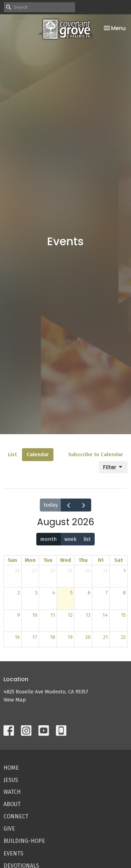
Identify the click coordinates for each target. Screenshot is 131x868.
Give (9, 829)
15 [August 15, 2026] (123, 615)
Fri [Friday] (101, 560)
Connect (16, 816)
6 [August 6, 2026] (89, 593)
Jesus (11, 780)
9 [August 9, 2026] (19, 615)
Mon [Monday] (30, 560)
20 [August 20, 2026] (88, 637)
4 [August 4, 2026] (54, 593)
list (87, 539)
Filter (113, 467)
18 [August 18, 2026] (53, 637)
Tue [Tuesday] (48, 560)
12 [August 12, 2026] (70, 615)
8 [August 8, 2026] (124, 593)
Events (13, 853)
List (12, 454)
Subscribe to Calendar (96, 454)
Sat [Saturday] (119, 560)
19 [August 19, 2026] (70, 637)
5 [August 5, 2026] (71, 593)
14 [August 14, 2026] (105, 615)
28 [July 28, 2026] (53, 571)
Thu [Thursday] (83, 560)
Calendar (38, 454)
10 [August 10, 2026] (35, 615)
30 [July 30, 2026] (88, 571)
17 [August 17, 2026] (35, 637)
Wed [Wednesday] (65, 560)
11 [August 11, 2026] (53, 615)
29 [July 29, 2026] (70, 571)
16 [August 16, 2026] (17, 637)
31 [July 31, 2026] (105, 571)
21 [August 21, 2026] (105, 637)
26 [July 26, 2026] (17, 571)
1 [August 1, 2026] (125, 571)
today (51, 505)
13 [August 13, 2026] (88, 615)
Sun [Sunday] (12, 560)
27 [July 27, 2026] (35, 571)
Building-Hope (24, 841)
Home (11, 768)
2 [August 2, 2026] (19, 593)
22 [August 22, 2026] (123, 637)
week (70, 539)
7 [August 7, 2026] (107, 593)
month (49, 539)
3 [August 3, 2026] (36, 593)
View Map (15, 700)
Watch (12, 792)
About (12, 804)
